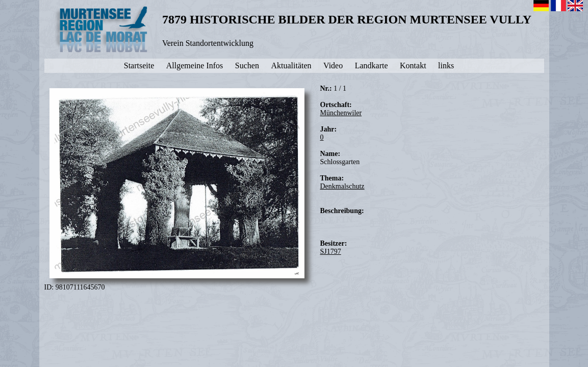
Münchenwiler (341, 113)
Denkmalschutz (342, 186)
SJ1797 (331, 252)
